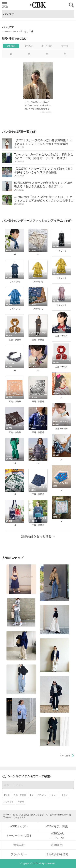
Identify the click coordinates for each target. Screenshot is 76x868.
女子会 (7, 795)
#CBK (36, 863)
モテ (32, 795)
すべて (65, 46)
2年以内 (11, 46)
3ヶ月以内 (47, 46)
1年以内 (29, 46)
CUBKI (38, 5)
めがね (21, 802)
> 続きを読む (46, 112)
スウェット (9, 802)
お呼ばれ (42, 795)
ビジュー (54, 795)
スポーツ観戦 (20, 795)
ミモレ (64, 795)
